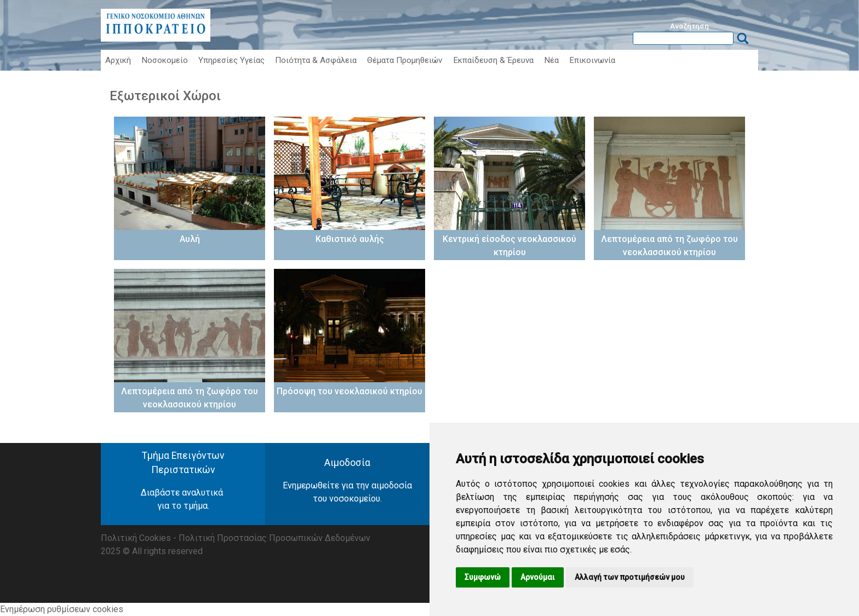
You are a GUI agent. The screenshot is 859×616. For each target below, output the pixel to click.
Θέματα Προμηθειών (405, 60)
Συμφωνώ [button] (483, 577)
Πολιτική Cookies (136, 538)
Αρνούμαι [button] (538, 577)
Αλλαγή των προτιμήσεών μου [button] (630, 577)
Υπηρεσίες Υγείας (231, 60)
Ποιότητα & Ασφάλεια (316, 60)
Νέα (551, 60)
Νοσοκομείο (165, 60)
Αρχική (118, 60)
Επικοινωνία (592, 60)
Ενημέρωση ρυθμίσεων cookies (62, 609)
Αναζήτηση (689, 26)
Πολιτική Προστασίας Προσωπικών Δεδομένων (274, 538)
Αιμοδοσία (347, 463)
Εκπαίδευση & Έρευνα (493, 60)
